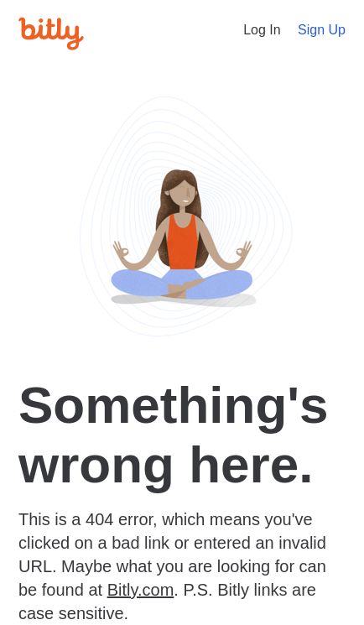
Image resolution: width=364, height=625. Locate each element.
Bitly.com (141, 590)
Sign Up (322, 30)
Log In (262, 30)
